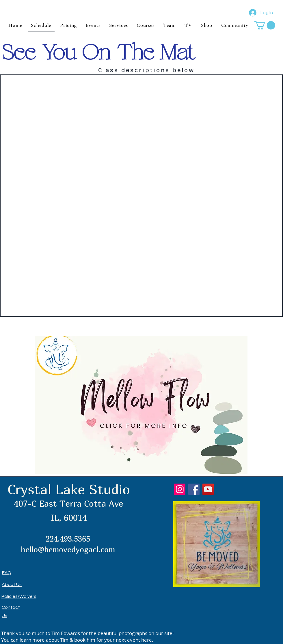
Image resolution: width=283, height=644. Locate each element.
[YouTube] (208, 489)
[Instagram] (180, 489)
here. (147, 640)
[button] (265, 25)
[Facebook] (194, 489)
